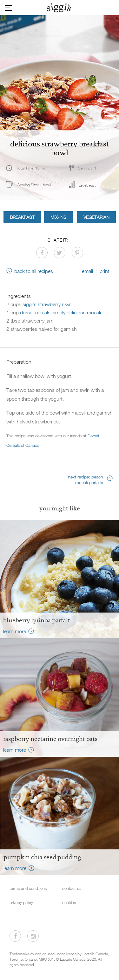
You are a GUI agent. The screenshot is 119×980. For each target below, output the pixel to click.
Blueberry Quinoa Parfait (37, 620)
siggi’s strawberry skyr (47, 304)
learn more (15, 631)
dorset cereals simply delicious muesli (60, 312)
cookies (69, 903)
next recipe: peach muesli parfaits (86, 480)
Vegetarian (96, 217)
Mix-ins (58, 217)
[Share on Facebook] (42, 253)
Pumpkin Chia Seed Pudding (42, 857)
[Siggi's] (60, 8)
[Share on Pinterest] (77, 253)
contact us (72, 888)
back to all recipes (34, 271)
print (105, 271)
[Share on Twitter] (60, 253)
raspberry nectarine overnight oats (50, 739)
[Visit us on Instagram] (33, 936)
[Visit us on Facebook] (15, 936)
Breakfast (22, 217)
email (87, 271)
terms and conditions (28, 888)
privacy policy (21, 903)
